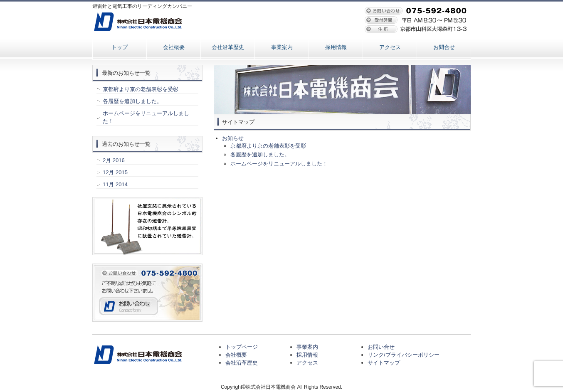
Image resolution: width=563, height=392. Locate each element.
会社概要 (174, 47)
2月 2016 (114, 160)
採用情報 (336, 47)
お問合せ (444, 47)
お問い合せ (381, 347)
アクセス (390, 47)
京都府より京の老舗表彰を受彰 (268, 146)
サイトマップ (384, 363)
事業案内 (282, 47)
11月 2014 (115, 184)
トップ (120, 47)
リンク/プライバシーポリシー (404, 355)
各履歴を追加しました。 (260, 154)
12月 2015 (115, 172)
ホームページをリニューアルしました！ (279, 164)
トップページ (242, 347)
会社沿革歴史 (228, 47)
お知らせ (233, 138)
